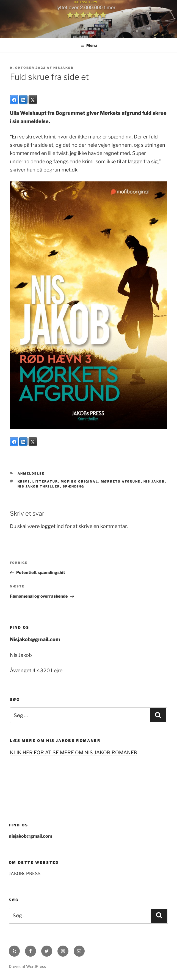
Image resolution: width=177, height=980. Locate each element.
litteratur (45, 481)
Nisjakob (63, 68)
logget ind (52, 526)
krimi (24, 481)
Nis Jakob (154, 481)
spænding (74, 486)
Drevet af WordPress (27, 966)
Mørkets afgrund (121, 481)
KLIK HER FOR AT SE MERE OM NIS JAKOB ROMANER (74, 752)
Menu (89, 45)
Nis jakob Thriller (39, 486)
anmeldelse (31, 473)
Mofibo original (80, 481)
